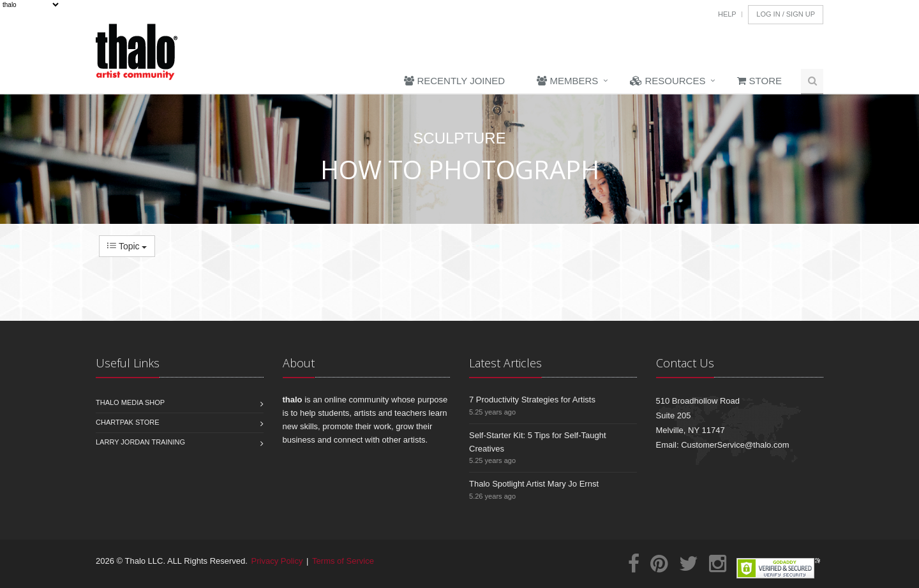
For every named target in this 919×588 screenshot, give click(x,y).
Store (759, 81)
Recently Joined (454, 81)
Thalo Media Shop (130, 402)
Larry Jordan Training (140, 442)
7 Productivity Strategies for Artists (532, 400)
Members (567, 81)
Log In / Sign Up (786, 14)
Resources (668, 81)
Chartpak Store (128, 422)
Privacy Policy (277, 561)
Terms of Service (343, 561)
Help (727, 14)
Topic (127, 246)
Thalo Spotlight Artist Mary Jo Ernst (534, 484)
